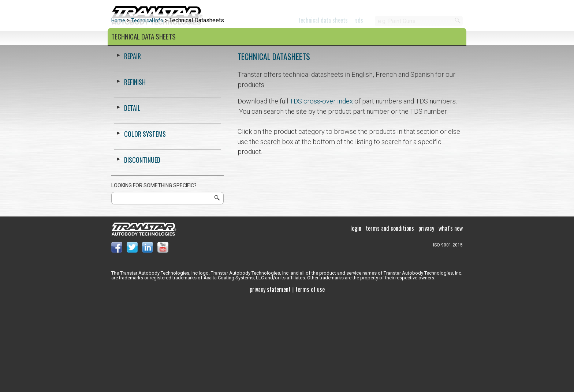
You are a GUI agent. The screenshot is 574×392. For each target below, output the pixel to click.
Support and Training (278, 38)
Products (126, 38)
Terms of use (310, 381)
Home (118, 112)
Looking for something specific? (154, 277)
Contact (399, 38)
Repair (133, 147)
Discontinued (142, 251)
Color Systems (193, 38)
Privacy (426, 320)
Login (356, 320)
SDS (359, 20)
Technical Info (147, 112)
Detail (132, 199)
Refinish (135, 173)
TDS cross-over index (321, 193)
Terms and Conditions (390, 320)
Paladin (451, 38)
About (348, 38)
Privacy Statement (270, 381)
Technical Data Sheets (323, 20)
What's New (451, 320)
